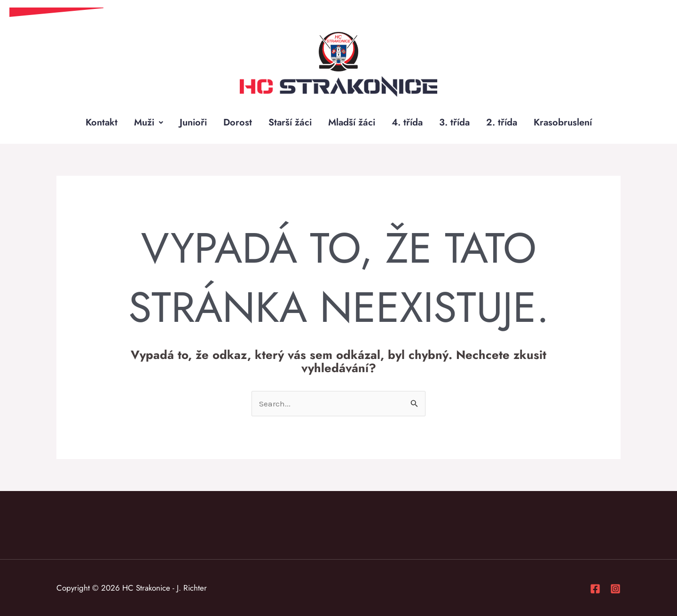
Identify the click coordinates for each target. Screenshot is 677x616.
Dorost (238, 122)
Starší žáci (290, 122)
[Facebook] (595, 589)
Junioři (193, 122)
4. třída (407, 122)
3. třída (454, 122)
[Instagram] (615, 589)
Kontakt (102, 122)
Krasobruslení (563, 122)
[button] (149, 123)
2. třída (502, 122)
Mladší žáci (352, 122)
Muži (149, 122)
